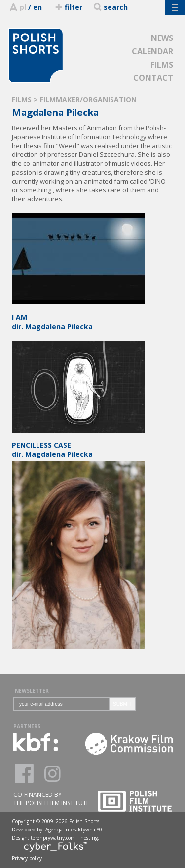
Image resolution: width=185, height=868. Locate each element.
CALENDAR (152, 51)
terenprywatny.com (53, 838)
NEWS (162, 38)
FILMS (162, 65)
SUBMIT (122, 704)
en (37, 7)
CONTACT (153, 78)
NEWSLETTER (32, 691)
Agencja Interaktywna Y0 (74, 830)
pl (23, 7)
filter (68, 7)
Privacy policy (27, 858)
